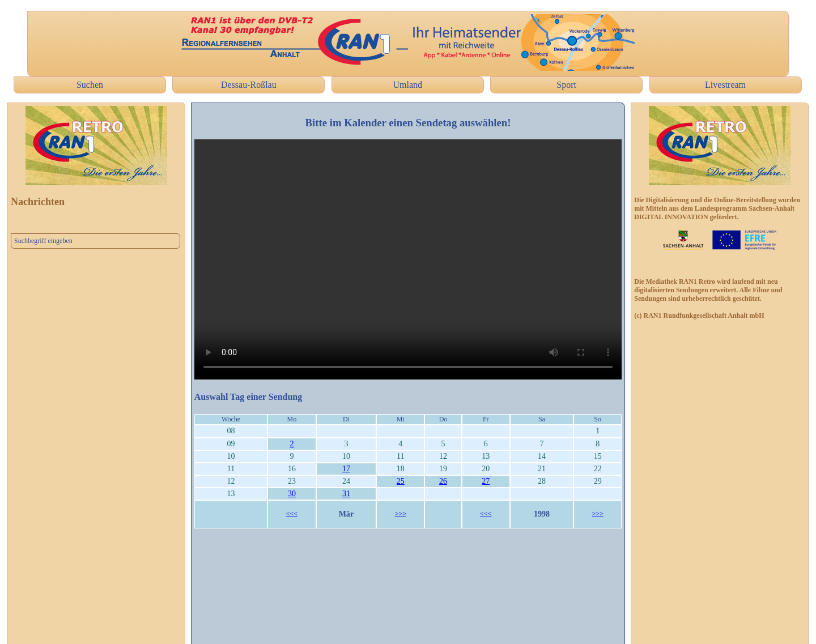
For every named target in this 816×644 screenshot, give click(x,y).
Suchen (90, 85)
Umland (407, 85)
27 (486, 481)
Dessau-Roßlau (249, 85)
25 (401, 481)
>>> (401, 514)
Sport (566, 85)
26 (443, 481)
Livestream (725, 85)
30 (292, 494)
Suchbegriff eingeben (43, 241)
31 (346, 494)
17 (346, 469)
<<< (292, 514)
